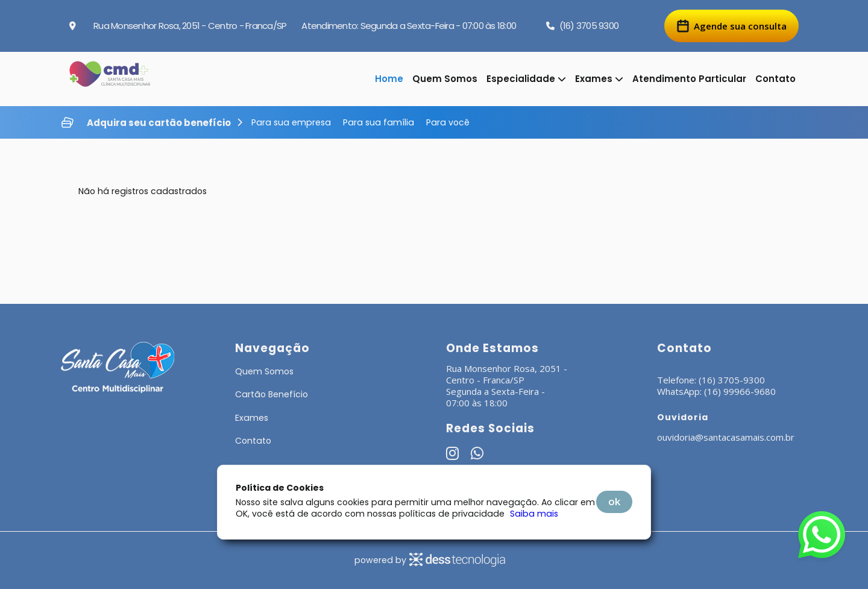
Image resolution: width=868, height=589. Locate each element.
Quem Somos (445, 79)
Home (389, 79)
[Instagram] (452, 455)
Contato (775, 79)
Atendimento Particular (689, 79)
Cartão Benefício (272, 394)
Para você (448, 122)
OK (614, 501)
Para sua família (379, 122)
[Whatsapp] (477, 455)
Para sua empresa (291, 122)
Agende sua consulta (731, 26)
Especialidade (526, 79)
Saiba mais (534, 514)
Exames (599, 79)
